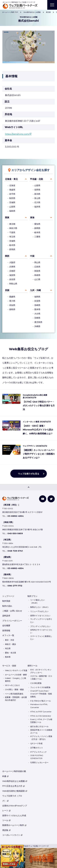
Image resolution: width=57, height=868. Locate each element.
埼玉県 (12, 237)
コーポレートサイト (12, 835)
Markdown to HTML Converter (39, 706)
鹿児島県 (38, 322)
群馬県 (12, 249)
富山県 (37, 198)
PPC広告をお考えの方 (14, 786)
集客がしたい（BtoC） (40, 607)
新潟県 (37, 194)
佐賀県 (37, 301)
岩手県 (12, 194)
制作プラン (32, 596)
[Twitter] (51, 499)
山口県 (37, 279)
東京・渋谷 (10, 640)
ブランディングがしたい (40, 626)
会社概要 (6, 625)
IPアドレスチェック (38, 752)
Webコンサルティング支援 (16, 670)
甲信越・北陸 (36, 179)
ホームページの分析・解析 (16, 675)
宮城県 (12, 202)
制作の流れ (7, 606)
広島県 (37, 267)
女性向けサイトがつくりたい (41, 631)
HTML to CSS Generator (41, 716)
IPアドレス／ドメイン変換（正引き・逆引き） (41, 738)
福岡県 (37, 297)
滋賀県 (12, 275)
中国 (32, 256)
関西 (7, 256)
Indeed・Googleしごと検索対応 (16, 680)
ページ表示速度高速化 (14, 694)
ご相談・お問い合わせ (12, 611)
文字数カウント (37, 748)
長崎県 (37, 305)
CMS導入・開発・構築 (14, 689)
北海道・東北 (11, 179)
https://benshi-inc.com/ (17, 134)
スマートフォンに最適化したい (41, 638)
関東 (7, 218)
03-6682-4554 (16, 516)
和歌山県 (13, 284)
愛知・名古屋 (10, 653)
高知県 (12, 305)
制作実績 (6, 601)
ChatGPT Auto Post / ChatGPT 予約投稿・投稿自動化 (41, 694)
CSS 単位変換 (36, 683)
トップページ (8, 596)
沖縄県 (37, 326)
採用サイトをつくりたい (40, 616)
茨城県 (12, 241)
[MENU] (52, 5)
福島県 (12, 211)
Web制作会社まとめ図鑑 (15, 781)
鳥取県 (37, 271)
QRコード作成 (36, 743)
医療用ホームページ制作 (14, 825)
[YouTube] (43, 499)
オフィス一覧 (8, 635)
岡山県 (37, 262)
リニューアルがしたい (39, 611)
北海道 (12, 185)
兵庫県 (12, 267)
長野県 (37, 190)
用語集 (6, 830)
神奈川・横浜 (10, 644)
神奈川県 (13, 228)
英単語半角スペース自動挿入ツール (41, 731)
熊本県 (37, 309)
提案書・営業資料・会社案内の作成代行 (16, 699)
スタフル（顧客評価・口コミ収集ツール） (41, 677)
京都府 (12, 271)
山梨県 (37, 185)
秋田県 (12, 198)
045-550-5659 (15, 533)
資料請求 (6, 616)
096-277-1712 (15, 586)
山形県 (12, 207)
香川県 (12, 301)
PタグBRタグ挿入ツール (41, 701)
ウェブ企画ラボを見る (29, 474)
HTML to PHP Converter (41, 712)
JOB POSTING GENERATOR (37, 757)
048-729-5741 (15, 551)
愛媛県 (12, 297)
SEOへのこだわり (12, 685)
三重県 (37, 237)
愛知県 (37, 224)
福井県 (37, 207)
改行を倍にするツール (39, 726)
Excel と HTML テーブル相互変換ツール (41, 721)
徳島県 (12, 309)
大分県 (37, 314)
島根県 (37, 275)
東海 (32, 218)
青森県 (12, 190)
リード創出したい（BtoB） (38, 601)
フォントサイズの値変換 (40, 687)
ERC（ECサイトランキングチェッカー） (41, 671)
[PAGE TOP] (28, 487)
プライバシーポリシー (12, 621)
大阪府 (12, 262)
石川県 (37, 202)
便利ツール (32, 666)
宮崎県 (37, 318)
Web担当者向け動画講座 (15, 791)
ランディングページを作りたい (41, 620)
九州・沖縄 (35, 290)
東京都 (12, 224)
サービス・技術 (9, 666)
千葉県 (12, 232)
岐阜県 (37, 232)
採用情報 (6, 630)
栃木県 (12, 245)
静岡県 (37, 228)
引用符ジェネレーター (39, 762)
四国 (7, 290)
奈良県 (12, 279)
